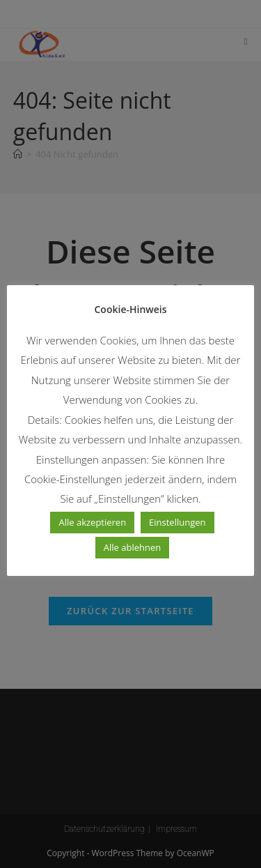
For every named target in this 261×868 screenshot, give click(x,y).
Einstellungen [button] (177, 522)
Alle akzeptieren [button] (92, 522)
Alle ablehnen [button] (132, 547)
